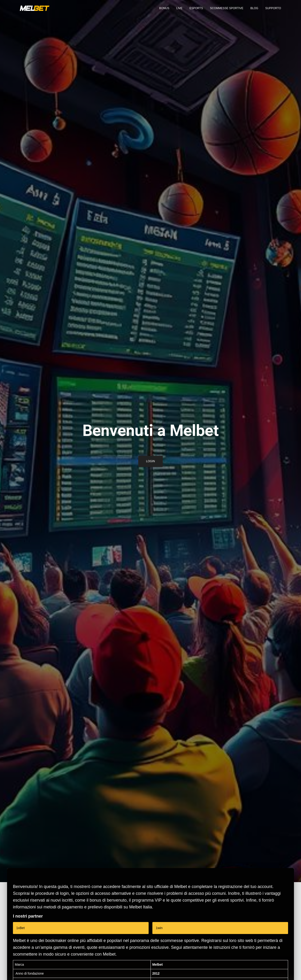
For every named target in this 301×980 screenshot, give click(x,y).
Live (179, 12)
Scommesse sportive (227, 12)
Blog (254, 12)
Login (150, 463)
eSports (196, 12)
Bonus (164, 12)
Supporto (273, 12)
